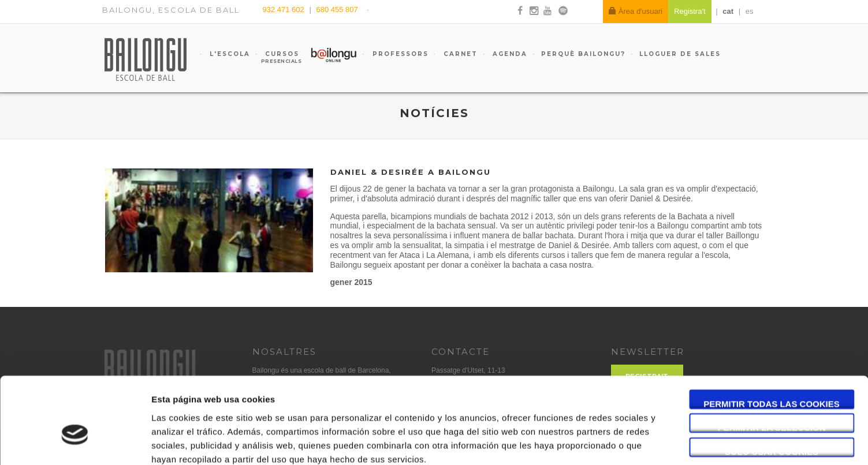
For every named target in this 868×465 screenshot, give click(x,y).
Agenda (508, 54)
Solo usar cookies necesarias (772, 388)
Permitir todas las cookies (772, 340)
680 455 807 (337, 10)
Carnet (459, 54)
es (750, 11)
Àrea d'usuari (636, 11)
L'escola (228, 54)
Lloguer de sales (680, 54)
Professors (399, 54)
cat (728, 11)
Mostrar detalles (621, 442)
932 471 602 (285, 10)
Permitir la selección (772, 364)
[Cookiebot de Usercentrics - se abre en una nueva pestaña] (75, 442)
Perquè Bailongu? (583, 54)
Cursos (277, 57)
